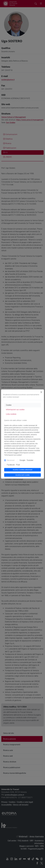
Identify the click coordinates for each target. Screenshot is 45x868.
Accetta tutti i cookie (22, 475)
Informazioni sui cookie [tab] (15, 410)
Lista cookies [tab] (11, 414)
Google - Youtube (26, 460)
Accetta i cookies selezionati (23, 470)
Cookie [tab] (9, 405)
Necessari (11, 460)
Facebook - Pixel (13, 465)
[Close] (41, 392)
